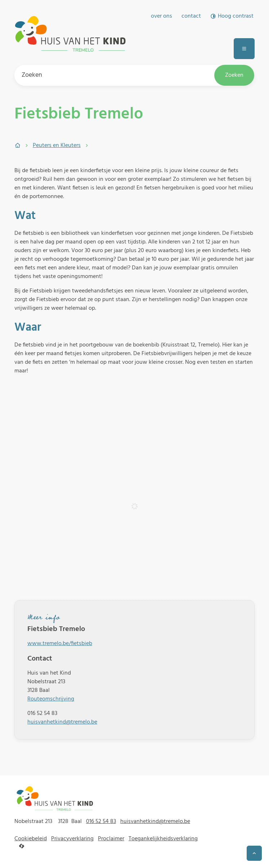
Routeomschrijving (51, 699)
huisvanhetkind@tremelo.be (62, 722)
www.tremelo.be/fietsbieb (60, 644)
